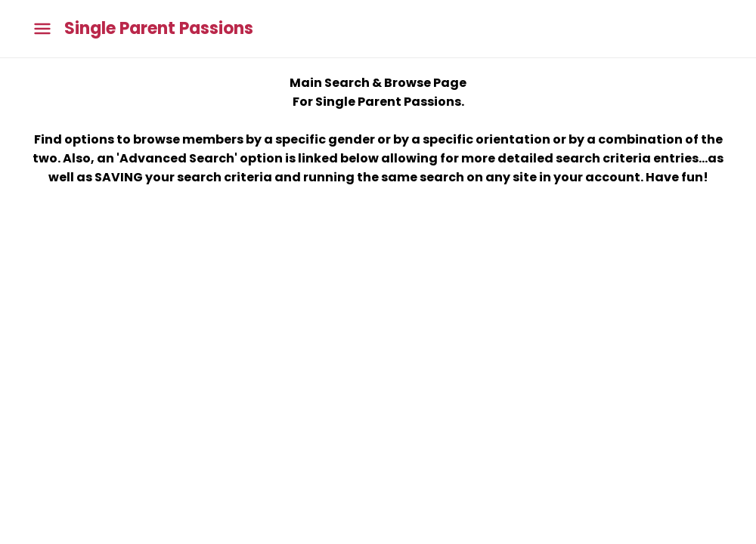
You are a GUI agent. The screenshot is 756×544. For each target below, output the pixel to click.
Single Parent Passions (159, 29)
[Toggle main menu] (42, 29)
